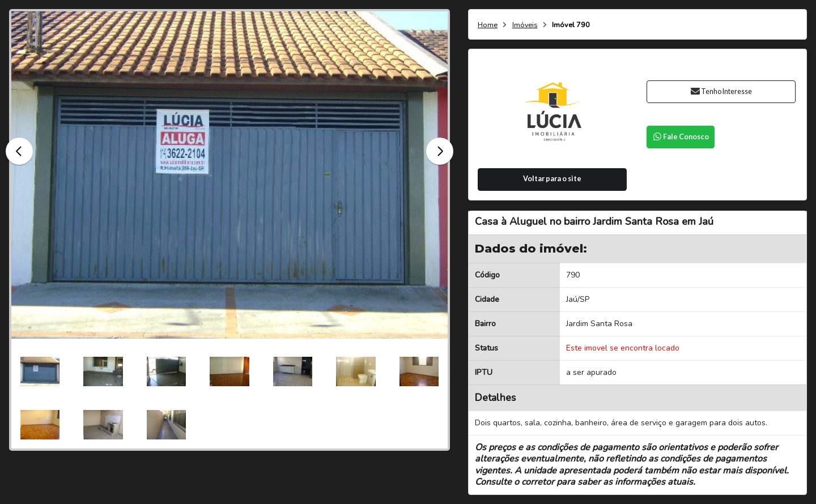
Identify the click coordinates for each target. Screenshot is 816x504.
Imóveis (525, 25)
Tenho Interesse (721, 91)
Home (488, 25)
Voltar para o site (552, 179)
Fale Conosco (681, 137)
